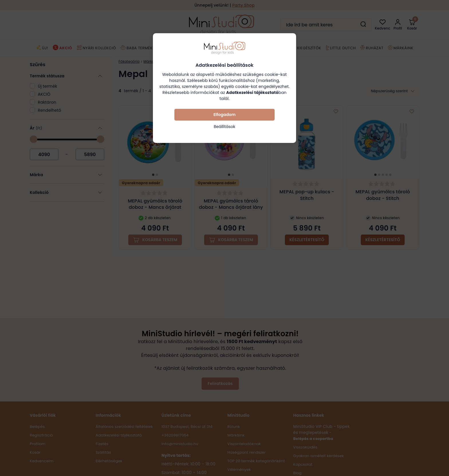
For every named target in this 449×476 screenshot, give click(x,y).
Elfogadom (224, 115)
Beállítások (224, 127)
